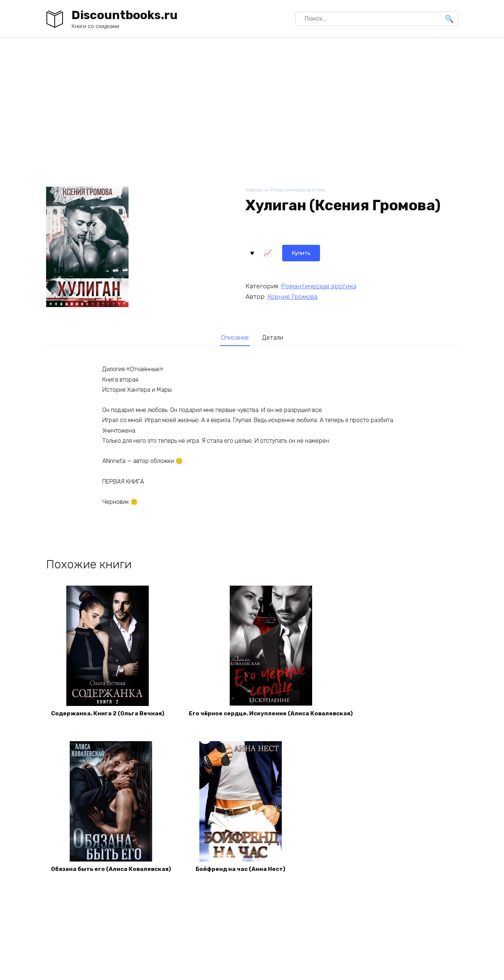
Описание (234, 339)
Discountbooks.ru (125, 15)
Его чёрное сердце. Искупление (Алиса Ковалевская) (278, 716)
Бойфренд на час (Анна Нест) (247, 873)
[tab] (234, 338)
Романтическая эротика (300, 190)
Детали (274, 339)
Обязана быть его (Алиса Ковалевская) (114, 873)
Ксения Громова (292, 296)
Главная (254, 190)
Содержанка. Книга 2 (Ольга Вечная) (110, 716)
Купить (265, 252)
